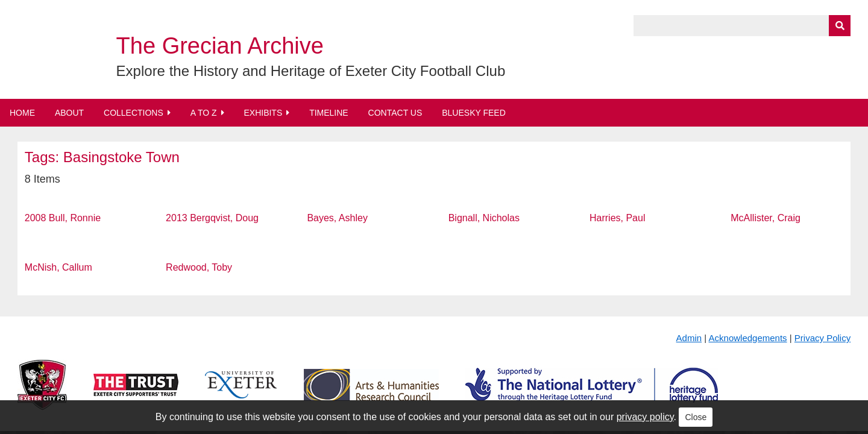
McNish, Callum (58, 267)
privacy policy (645, 417)
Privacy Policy (822, 338)
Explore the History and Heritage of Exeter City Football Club (311, 71)
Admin (689, 338)
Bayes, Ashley (337, 218)
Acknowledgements (748, 338)
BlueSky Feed (474, 113)
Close (696, 417)
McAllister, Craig (766, 218)
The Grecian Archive (220, 46)
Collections (134, 113)
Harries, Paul (617, 218)
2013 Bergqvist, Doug (212, 218)
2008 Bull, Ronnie (63, 218)
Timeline (329, 113)
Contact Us (395, 113)
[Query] (742, 26)
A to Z (204, 113)
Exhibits (263, 113)
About (69, 113)
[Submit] (840, 26)
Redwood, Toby (199, 267)
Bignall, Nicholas (484, 218)
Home (22, 113)
